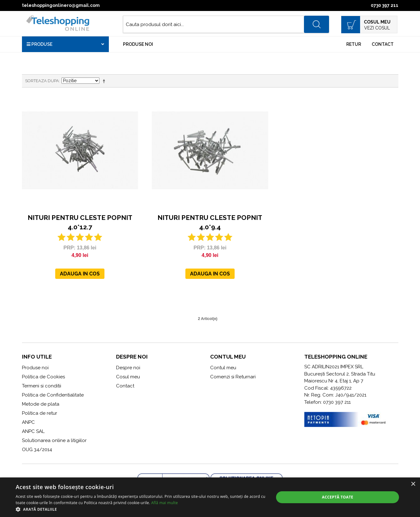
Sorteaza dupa (42, 81)
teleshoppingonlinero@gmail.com (61, 5)
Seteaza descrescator (105, 81)
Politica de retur (40, 413)
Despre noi (128, 368)
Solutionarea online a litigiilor (54, 440)
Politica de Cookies (43, 377)
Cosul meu (128, 377)
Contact (383, 44)
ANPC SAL (33, 431)
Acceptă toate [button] (338, 497)
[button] (141, 509)
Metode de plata (41, 404)
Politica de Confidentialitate (53, 395)
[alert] (210, 497)
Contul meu (223, 368)
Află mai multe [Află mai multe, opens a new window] (165, 503)
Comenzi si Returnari (233, 377)
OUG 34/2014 (37, 450)
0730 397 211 (385, 5)
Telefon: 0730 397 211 (327, 402)
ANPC (28, 422)
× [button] (413, 484)
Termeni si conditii (42, 386)
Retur (354, 44)
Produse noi (138, 44)
